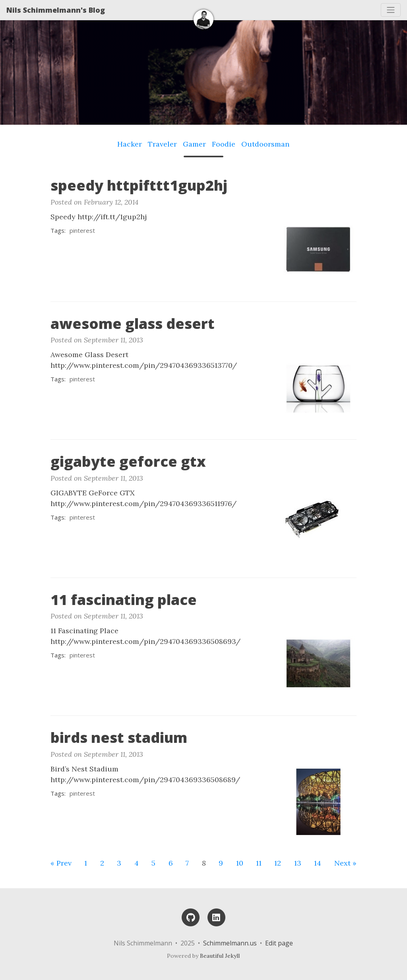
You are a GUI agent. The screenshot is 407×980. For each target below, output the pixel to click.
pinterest (82, 230)
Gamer (194, 144)
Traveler (162, 144)
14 (318, 863)
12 (278, 863)
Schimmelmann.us (230, 943)
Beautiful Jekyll (220, 956)
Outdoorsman (265, 144)
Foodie (224, 144)
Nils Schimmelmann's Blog (56, 10)
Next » (345, 863)
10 (240, 863)
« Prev (61, 863)
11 (259, 863)
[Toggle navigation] (391, 10)
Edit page (279, 943)
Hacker (130, 144)
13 (298, 863)
